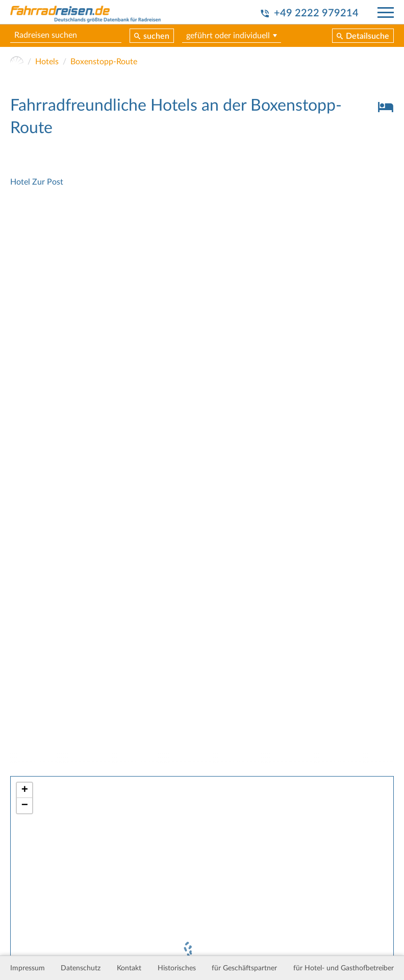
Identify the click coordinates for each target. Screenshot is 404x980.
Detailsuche (368, 36)
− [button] (25, 806)
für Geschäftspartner (244, 968)
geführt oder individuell (228, 36)
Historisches (177, 968)
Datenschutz (81, 968)
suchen (156, 36)
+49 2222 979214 (316, 13)
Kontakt (129, 968)
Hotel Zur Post (37, 182)
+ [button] (25, 790)
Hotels (47, 62)
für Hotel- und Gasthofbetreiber (344, 968)
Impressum (28, 968)
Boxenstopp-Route (104, 62)
